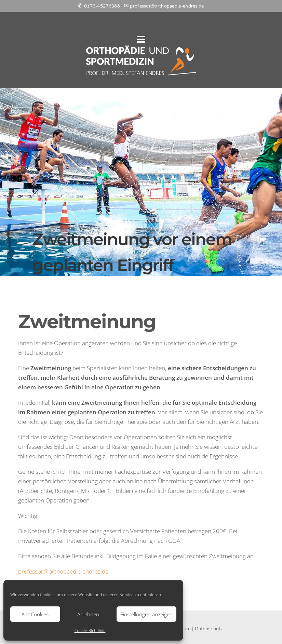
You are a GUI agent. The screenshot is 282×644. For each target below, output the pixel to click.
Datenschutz (209, 629)
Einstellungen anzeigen (146, 614)
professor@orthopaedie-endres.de (63, 571)
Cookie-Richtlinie (90, 630)
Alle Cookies (35, 614)
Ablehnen (88, 614)
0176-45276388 (102, 6)
